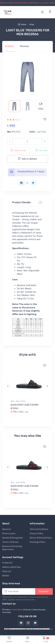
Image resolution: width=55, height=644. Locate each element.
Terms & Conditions (39, 529)
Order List (7, 571)
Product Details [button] (21, 202)
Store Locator (9, 534)
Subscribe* (44, 591)
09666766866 (17, 610)
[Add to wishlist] (45, 120)
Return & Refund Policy (41, 538)
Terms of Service (10, 542)
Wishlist (6, 576)
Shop (32, 24)
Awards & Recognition (13, 538)
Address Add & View (12, 567)
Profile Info (7, 563)
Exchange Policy (38, 542)
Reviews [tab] (24, 46)
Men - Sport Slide (18, 401)
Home (22, 24)
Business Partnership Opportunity (12, 548)
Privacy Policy (36, 534)
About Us (7, 529)
